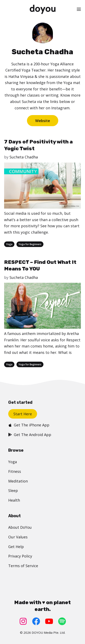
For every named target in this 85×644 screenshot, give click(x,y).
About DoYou (20, 527)
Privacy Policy (20, 556)
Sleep (13, 491)
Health (14, 500)
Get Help (16, 547)
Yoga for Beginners (30, 244)
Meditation (18, 481)
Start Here (23, 414)
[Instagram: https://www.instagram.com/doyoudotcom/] (23, 621)
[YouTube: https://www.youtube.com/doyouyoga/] (49, 621)
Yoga (9, 244)
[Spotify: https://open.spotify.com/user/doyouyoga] (62, 621)
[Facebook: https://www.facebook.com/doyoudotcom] (36, 621)
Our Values (18, 537)
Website (43, 121)
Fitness (15, 471)
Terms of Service (23, 566)
